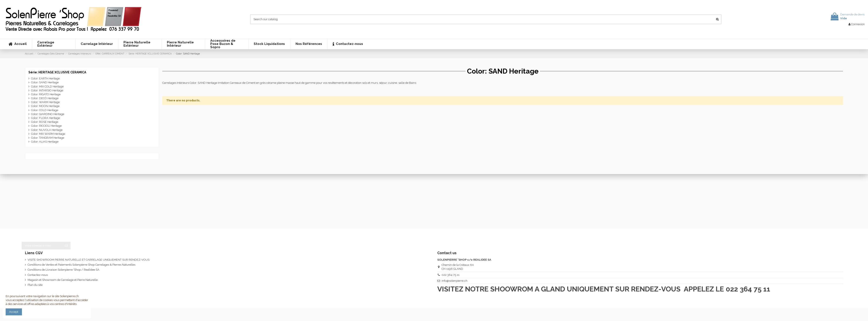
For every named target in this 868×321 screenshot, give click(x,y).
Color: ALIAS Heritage (45, 142)
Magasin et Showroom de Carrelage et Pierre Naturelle (63, 280)
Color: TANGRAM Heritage (48, 138)
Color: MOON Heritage (45, 106)
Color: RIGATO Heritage (46, 94)
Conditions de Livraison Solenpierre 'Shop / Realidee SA (63, 270)
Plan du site (35, 285)
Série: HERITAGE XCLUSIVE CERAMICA (57, 72)
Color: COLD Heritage (45, 110)
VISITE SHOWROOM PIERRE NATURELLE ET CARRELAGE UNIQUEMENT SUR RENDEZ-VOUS (89, 260)
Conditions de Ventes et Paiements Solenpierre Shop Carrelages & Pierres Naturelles (81, 265)
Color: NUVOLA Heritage (47, 130)
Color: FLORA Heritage (45, 118)
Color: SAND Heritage (45, 82)
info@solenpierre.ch (455, 281)
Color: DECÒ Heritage (45, 98)
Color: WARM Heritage (45, 102)
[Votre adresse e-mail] (42, 246)
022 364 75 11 (450, 275)
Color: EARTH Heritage (45, 78)
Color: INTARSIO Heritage (47, 90)
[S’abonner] (66, 246)
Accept (14, 312)
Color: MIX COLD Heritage (47, 86)
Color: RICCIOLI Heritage (46, 126)
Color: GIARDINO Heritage (48, 114)
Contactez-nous (38, 275)
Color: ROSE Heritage (45, 122)
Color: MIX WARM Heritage (48, 134)
